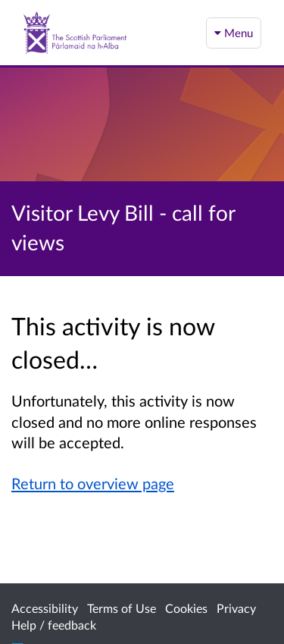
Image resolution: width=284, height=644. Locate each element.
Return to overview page (93, 483)
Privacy (236, 608)
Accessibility (45, 608)
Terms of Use (122, 608)
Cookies (186, 608)
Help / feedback (54, 625)
